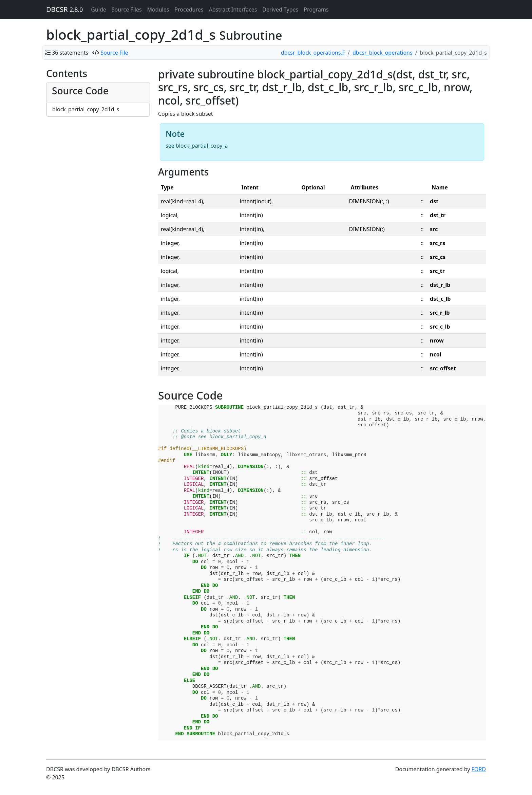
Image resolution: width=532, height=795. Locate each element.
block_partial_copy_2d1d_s (86, 109)
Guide (99, 10)
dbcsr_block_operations (383, 53)
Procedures (189, 10)
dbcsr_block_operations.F (313, 53)
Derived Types (280, 10)
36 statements (70, 53)
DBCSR (64, 9)
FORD (479, 769)
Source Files (127, 10)
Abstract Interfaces (233, 10)
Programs (316, 10)
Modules (158, 10)
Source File (115, 53)
